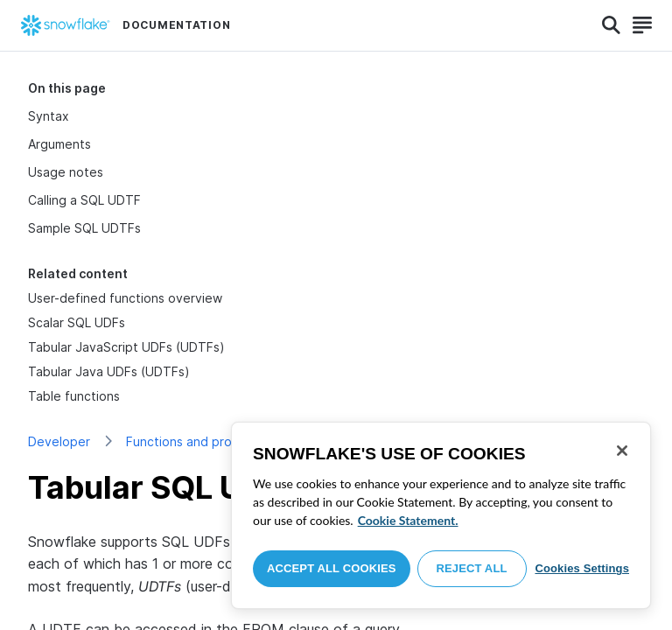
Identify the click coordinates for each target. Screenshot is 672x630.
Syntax (49, 116)
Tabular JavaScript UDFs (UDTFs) (126, 347)
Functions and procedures (203, 441)
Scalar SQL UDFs (77, 322)
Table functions (74, 396)
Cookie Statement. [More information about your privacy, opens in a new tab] (408, 520)
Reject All (472, 568)
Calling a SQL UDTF (84, 200)
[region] (441, 515)
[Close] (622, 451)
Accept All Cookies (332, 568)
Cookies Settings (582, 568)
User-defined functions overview (125, 298)
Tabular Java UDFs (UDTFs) (109, 371)
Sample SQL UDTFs (84, 228)
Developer (59, 441)
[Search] (611, 25)
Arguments (59, 144)
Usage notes (66, 172)
